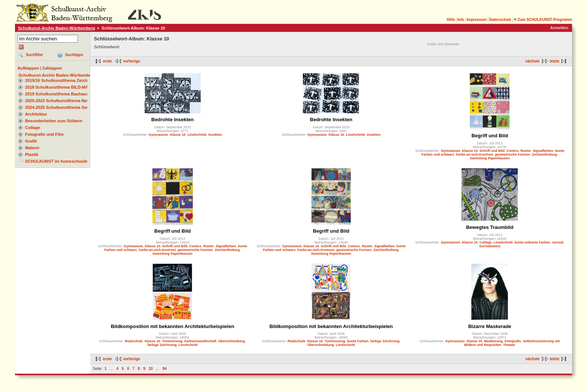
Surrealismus (490, 246)
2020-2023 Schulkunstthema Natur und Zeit (67, 101)
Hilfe (451, 20)
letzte (554, 61)
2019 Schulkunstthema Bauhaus (57, 94)
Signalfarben (543, 151)
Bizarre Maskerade (490, 326)
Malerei (32, 148)
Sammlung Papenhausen (490, 158)
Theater (509, 345)
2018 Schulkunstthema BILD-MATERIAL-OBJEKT (73, 87)
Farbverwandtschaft (201, 341)
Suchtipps (74, 55)
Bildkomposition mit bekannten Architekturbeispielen (173, 326)
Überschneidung (232, 341)
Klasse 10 (178, 135)
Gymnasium (158, 135)
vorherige (132, 61)
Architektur (36, 114)
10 (151, 369)
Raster (526, 151)
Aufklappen (28, 68)
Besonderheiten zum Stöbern (54, 121)
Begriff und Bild (490, 136)
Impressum (476, 20)
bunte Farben (358, 341)
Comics (513, 151)
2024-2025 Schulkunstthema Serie (58, 107)
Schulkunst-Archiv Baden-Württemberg (57, 28)
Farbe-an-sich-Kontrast (475, 154)
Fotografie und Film (44, 134)
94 (165, 369)
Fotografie (513, 341)
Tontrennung (172, 341)
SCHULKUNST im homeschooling (58, 161)
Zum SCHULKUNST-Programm (543, 20)
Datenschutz (500, 20)
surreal (558, 242)
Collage (33, 128)
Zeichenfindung (545, 154)
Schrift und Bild (492, 151)
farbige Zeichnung (162, 345)
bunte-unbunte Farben (532, 242)
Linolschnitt (197, 135)
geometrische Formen (513, 154)
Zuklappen (52, 68)
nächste (533, 61)
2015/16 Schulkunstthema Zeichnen (60, 80)
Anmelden (559, 28)
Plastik (32, 154)
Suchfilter (34, 55)
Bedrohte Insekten (172, 120)
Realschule (134, 341)
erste (107, 61)
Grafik (31, 141)
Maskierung (493, 341)
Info (461, 20)
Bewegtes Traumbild (490, 227)
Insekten (215, 135)
